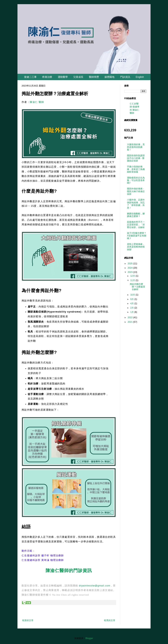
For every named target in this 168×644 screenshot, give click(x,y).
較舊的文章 (110, 620)
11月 (133, 280)
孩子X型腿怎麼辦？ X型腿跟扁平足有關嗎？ (137, 236)
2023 (130, 272)
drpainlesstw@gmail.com (95, 586)
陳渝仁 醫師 (37, 102)
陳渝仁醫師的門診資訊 (69, 571)
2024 (130, 268)
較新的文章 (28, 620)
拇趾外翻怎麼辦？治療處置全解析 (137, 287)
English (140, 77)
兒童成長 (78, 77)
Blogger (89, 638)
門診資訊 (125, 77)
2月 (132, 308)
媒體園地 (110, 77)
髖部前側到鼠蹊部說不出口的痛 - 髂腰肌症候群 (136, 158)
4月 (132, 303)
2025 (130, 264)
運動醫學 (63, 77)
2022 (130, 317)
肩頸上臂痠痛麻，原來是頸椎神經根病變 (136, 247)
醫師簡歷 (94, 77)
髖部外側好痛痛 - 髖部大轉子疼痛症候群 (136, 191)
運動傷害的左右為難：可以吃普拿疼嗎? (136, 180)
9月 (132, 299)
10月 (133, 295)
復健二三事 (30, 77)
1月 (132, 312)
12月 (133, 276)
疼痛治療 (47, 77)
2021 (130, 322)
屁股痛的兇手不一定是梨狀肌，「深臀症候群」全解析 (136, 225)
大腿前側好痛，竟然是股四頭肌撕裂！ (136, 147)
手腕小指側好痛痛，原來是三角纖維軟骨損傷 (136, 169)
